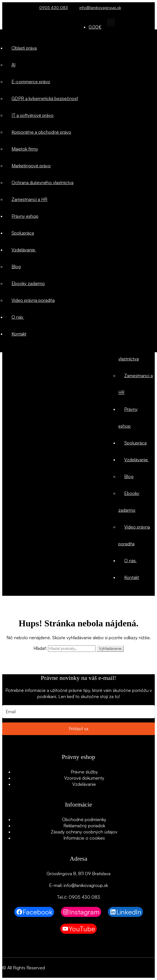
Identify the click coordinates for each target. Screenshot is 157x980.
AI (13, 65)
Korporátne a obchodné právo (41, 132)
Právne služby (84, 772)
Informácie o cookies (84, 838)
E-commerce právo (31, 82)
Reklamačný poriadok (84, 826)
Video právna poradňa (33, 300)
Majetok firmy (25, 149)
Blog (129, 476)
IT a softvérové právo (33, 115)
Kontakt (132, 577)
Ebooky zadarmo (28, 283)
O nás (131, 560)
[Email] (78, 712)
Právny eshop (25, 216)
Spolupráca (135, 443)
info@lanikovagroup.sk (99, 8)
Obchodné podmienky (84, 819)
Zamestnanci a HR (29, 199)
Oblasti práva (24, 48)
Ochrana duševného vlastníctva (42, 182)
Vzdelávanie (137, 460)
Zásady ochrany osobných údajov (84, 832)
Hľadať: (40, 648)
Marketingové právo (31, 166)
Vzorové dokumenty (84, 778)
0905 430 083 (52, 8)
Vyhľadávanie (110, 648)
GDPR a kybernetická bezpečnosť (45, 98)
